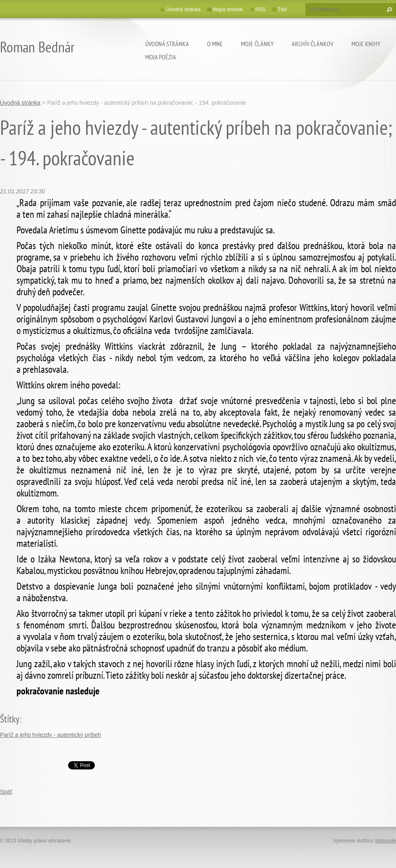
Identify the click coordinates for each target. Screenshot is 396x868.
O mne (215, 44)
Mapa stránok (228, 9)
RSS (260, 9)
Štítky (10, 719)
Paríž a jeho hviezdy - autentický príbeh (51, 735)
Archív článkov (312, 44)
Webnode (385, 841)
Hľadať (388, 9)
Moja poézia (161, 57)
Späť (6, 792)
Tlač (282, 9)
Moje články (257, 44)
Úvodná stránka (167, 44)
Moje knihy (366, 44)
